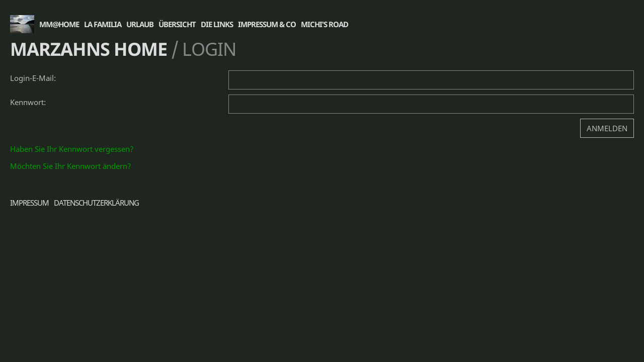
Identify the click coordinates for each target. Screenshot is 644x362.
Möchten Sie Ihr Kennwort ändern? (71, 166)
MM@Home (59, 24)
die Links (217, 24)
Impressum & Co (267, 24)
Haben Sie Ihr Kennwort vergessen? (72, 149)
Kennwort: (28, 102)
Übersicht (177, 24)
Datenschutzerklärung (96, 203)
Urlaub (140, 24)
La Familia (103, 24)
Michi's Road (325, 24)
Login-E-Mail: (33, 78)
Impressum (29, 203)
